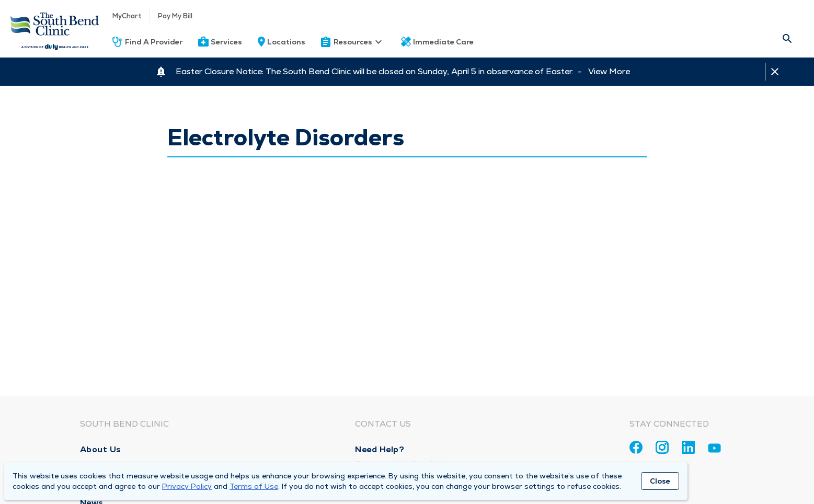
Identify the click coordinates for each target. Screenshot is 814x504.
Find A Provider (154, 42)
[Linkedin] (688, 447)
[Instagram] (662, 447)
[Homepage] (55, 29)
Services (226, 42)
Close (660, 481)
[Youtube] (714, 450)
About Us (101, 449)
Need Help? (380, 449)
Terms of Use (254, 486)
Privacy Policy (187, 486)
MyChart (127, 16)
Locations (286, 42)
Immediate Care (443, 42)
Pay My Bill (175, 16)
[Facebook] (636, 447)
